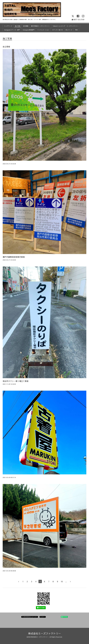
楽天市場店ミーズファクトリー (40, 26)
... (66, 581)
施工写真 (18, 26)
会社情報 (26, 26)
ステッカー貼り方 (57, 30)
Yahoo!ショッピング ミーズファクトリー (66, 26)
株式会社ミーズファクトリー (44, 633)
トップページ (8, 26)
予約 (76, 30)
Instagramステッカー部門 (12, 30)
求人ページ (69, 30)
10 (62, 581)
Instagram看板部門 (29, 30)
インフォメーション (43, 30)
